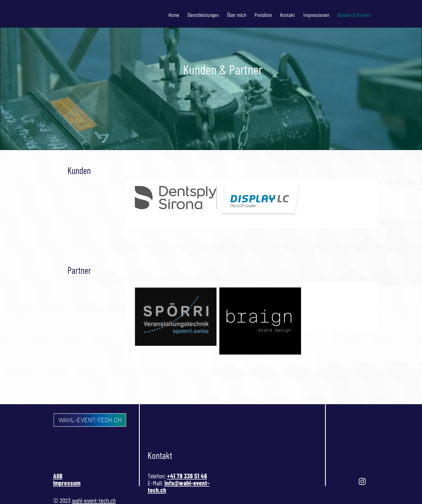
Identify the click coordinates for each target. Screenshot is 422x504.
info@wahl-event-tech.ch (179, 486)
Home (174, 15)
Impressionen (316, 15)
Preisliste (263, 15)
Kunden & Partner (354, 15)
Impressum (67, 483)
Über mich (237, 15)
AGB (58, 476)
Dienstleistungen (203, 15)
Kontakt (288, 15)
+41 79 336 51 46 (187, 476)
